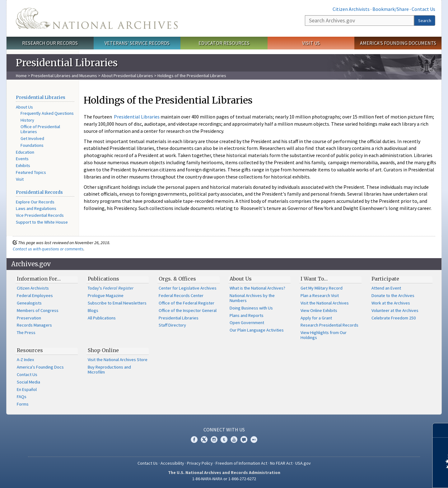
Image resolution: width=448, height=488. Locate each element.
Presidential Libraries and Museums (64, 76)
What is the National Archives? (257, 288)
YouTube (234, 439)
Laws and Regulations (36, 208)
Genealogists (29, 303)
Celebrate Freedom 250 (394, 318)
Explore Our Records (35, 202)
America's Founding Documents (398, 43)
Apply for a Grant (316, 318)
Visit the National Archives (325, 303)
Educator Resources (224, 43)
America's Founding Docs (40, 367)
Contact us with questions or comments (48, 249)
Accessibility (172, 463)
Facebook (194, 439)
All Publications (102, 318)
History (27, 120)
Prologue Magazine (106, 295)
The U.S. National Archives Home (97, 18)
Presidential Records (39, 192)
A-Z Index (25, 360)
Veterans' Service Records (137, 43)
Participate (385, 279)
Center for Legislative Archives (188, 288)
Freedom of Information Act (241, 463)
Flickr (254, 439)
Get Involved (32, 138)
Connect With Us (224, 430)
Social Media (28, 382)
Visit (20, 179)
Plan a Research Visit (320, 295)
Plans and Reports (247, 315)
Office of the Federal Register (187, 303)
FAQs (22, 397)
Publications (103, 279)
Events (22, 159)
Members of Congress (38, 310)
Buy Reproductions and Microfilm (109, 369)
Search (425, 21)
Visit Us (311, 43)
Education (25, 152)
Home (21, 76)
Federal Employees (35, 295)
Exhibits (23, 165)
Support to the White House (42, 222)
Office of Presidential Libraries (40, 129)
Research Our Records (50, 43)
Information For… (39, 279)
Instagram (214, 439)
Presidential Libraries (41, 97)
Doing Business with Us (251, 308)
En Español (27, 389)
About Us (24, 107)
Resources (30, 350)
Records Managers (34, 325)
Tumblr (224, 439)
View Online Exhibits (319, 310)
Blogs (93, 310)
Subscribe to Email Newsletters (117, 303)
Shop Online (103, 350)
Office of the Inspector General (188, 310)
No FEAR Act (281, 463)
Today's (111, 288)
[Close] (441, 430)
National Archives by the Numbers (252, 298)
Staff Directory (172, 325)
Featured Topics (31, 172)
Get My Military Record (322, 288)
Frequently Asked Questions (47, 113)
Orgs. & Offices (177, 279)
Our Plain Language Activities (257, 330)
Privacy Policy (200, 463)
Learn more (393, 477)
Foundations (32, 145)
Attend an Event (386, 288)
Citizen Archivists (351, 9)
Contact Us (423, 9)
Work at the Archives (391, 303)
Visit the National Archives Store (118, 360)
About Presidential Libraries (127, 76)
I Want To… (314, 279)
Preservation (29, 318)
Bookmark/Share (391, 9)
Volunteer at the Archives (395, 310)
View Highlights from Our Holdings (324, 335)
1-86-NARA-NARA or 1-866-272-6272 (224, 479)
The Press (26, 332)
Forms (23, 404)
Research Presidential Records (329, 325)
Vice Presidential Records (40, 215)
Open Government (247, 323)
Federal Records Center (181, 295)
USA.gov (303, 463)
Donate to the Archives (393, 295)
